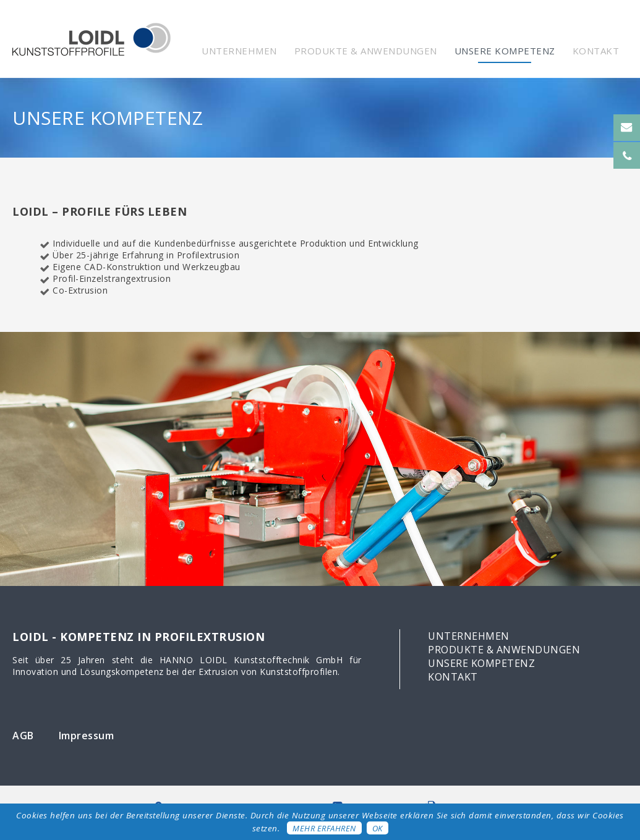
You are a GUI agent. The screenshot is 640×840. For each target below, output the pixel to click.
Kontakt (596, 51)
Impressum (87, 736)
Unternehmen (239, 51)
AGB (23, 736)
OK (378, 828)
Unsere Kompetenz (505, 51)
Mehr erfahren (324, 828)
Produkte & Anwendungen (366, 51)
